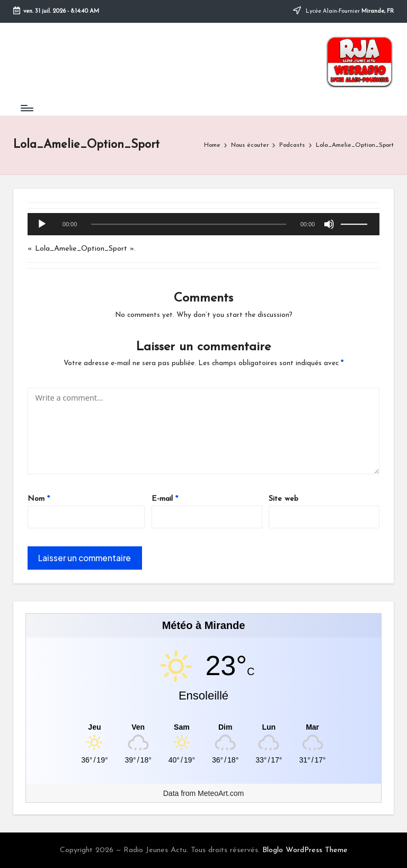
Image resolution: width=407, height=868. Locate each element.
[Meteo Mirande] (204, 727)
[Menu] (26, 108)
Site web (284, 499)
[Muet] (329, 224)
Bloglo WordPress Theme (305, 850)
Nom (39, 499)
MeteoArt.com (221, 793)
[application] (203, 225)
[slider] (188, 224)
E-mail (165, 499)
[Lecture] (42, 224)
